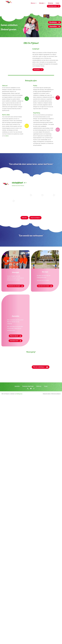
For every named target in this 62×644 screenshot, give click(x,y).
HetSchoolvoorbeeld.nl (56, 420)
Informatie (42, 3)
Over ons (34, 3)
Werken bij (50, 3)
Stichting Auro (19, 420)
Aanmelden (17, 412)
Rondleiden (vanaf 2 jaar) (28, 412)
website (7, 136)
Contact (57, 3)
